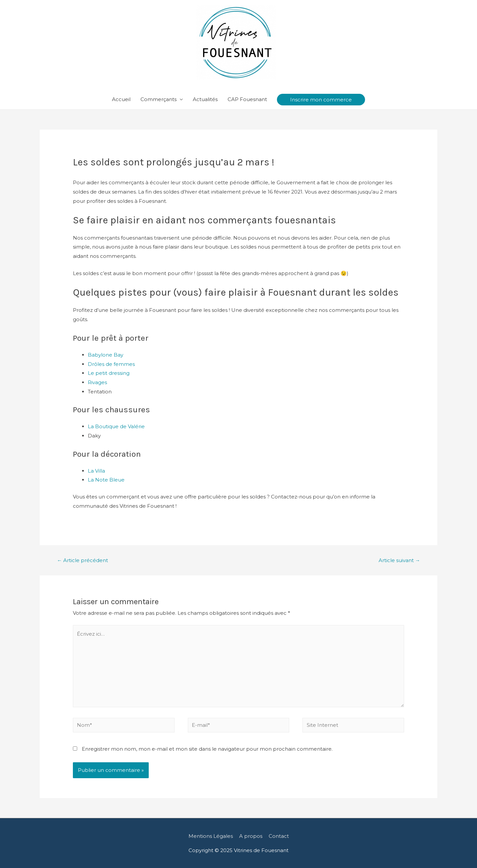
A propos (251, 836)
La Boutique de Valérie (116, 426)
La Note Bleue (106, 480)
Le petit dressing (109, 373)
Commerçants (159, 99)
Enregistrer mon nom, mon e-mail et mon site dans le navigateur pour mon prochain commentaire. (207, 749)
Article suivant (399, 560)
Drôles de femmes (111, 364)
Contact (279, 836)
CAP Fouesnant (247, 99)
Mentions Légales (211, 836)
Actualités (205, 99)
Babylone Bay (106, 355)
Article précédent (82, 560)
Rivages (97, 382)
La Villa (96, 471)
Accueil (121, 99)
